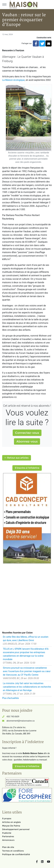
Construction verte (44, 38)
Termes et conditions (13, 851)
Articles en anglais (11, 822)
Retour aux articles (17, 458)
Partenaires (8, 836)
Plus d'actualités (11, 698)
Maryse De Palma (11, 826)
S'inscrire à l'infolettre (27, 468)
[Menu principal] (4, 4)
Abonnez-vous (27, 441)
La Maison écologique (13, 80)
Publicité (7, 833)
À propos (7, 818)
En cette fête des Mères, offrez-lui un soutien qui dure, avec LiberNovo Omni (26, 639)
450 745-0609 (13, 717)
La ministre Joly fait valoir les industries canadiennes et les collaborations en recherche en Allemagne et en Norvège (27, 687)
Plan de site (8, 847)
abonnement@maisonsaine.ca (20, 721)
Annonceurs (8, 840)
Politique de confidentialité (16, 854)
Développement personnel (16, 829)
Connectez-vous (27, 433)
